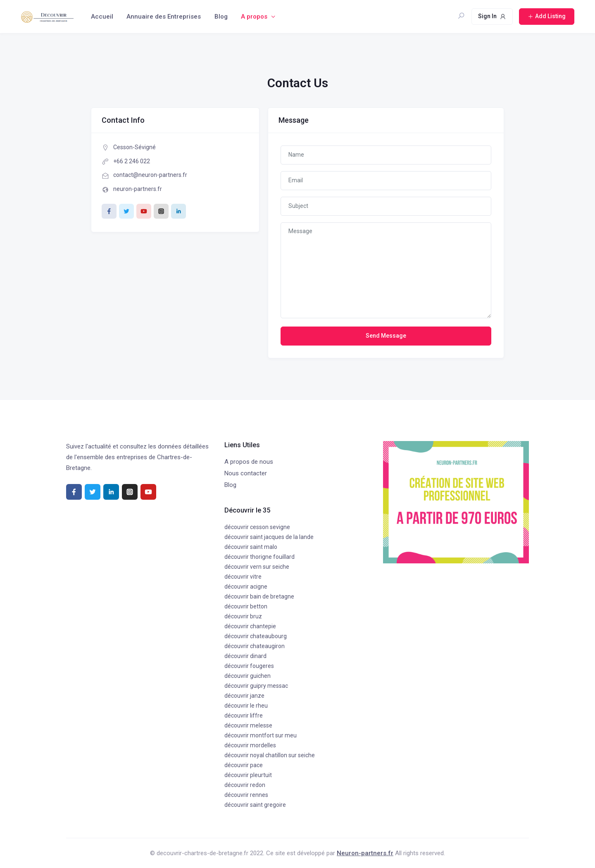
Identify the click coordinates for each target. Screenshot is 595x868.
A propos (254, 17)
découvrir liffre (244, 715)
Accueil (102, 17)
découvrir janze (244, 696)
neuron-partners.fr (138, 189)
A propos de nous (249, 462)
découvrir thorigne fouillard (259, 557)
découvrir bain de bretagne (259, 596)
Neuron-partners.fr (365, 853)
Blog (221, 17)
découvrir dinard (245, 656)
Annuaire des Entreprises (164, 17)
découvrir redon (245, 785)
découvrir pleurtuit (248, 775)
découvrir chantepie (250, 626)
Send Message (386, 336)
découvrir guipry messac (256, 686)
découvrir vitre (243, 577)
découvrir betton (246, 606)
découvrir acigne (246, 587)
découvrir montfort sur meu (261, 735)
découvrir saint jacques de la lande (269, 537)
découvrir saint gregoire (255, 805)
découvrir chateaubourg (256, 636)
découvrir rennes (246, 795)
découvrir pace (244, 765)
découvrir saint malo (251, 547)
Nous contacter (246, 473)
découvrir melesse (248, 725)
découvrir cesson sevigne (257, 527)
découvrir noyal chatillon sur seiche (270, 755)
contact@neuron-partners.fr (150, 175)
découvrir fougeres (249, 666)
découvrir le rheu (246, 706)
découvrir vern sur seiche (257, 567)
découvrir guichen (248, 676)
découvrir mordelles (250, 745)
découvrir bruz (243, 616)
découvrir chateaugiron (255, 646)
